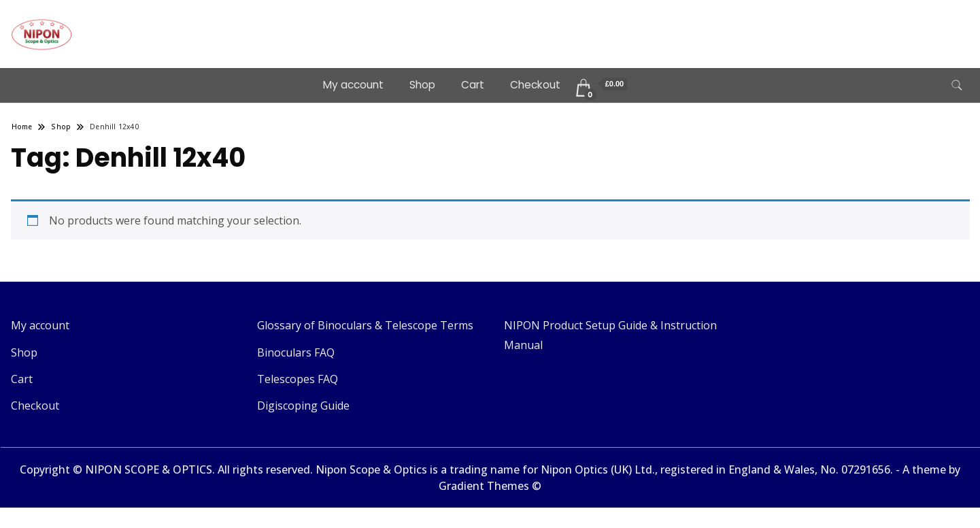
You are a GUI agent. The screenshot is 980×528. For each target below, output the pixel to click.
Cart (473, 85)
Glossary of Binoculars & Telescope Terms (365, 325)
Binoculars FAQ (296, 352)
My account (353, 85)
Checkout (535, 85)
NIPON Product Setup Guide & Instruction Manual (610, 335)
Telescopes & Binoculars (187, 24)
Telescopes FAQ (298, 379)
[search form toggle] (957, 85)
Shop (422, 85)
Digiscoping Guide (303, 406)
